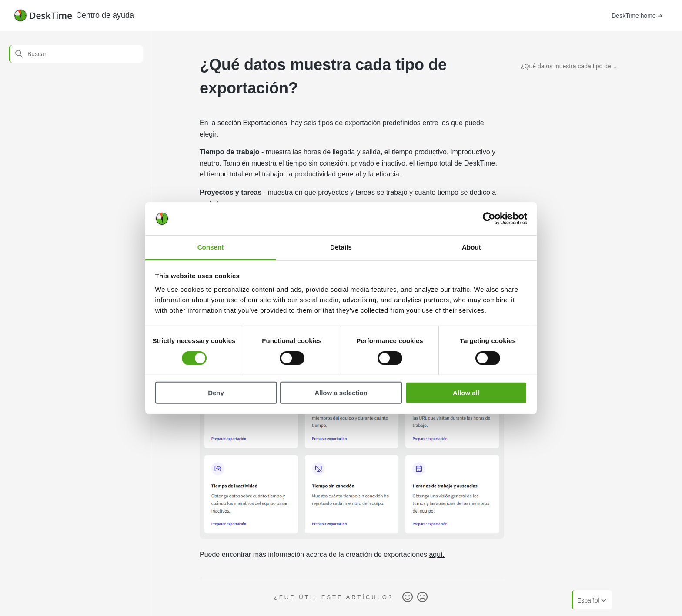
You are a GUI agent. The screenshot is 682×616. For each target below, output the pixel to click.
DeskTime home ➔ (637, 16)
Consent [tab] (211, 247)
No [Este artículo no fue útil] (422, 597)
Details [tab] (341, 247)
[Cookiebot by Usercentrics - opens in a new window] (489, 219)
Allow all (466, 393)
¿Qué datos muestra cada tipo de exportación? (566, 68)
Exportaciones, (267, 123)
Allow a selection (341, 393)
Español (593, 600)
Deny (216, 393)
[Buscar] (76, 54)
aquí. (437, 554)
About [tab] (471, 247)
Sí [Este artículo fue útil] (408, 597)
